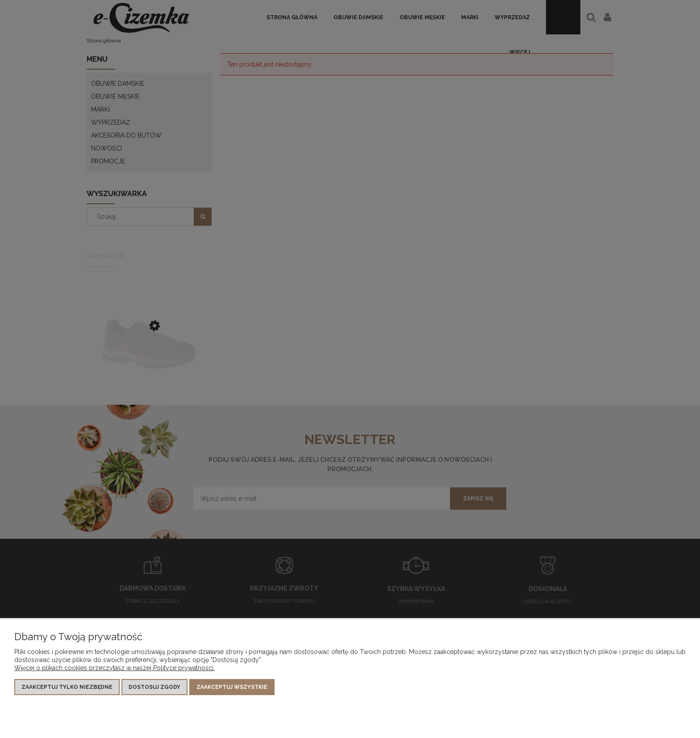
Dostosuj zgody (154, 687)
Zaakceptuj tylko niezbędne (67, 687)
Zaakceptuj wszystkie (232, 687)
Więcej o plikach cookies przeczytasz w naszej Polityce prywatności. (115, 668)
